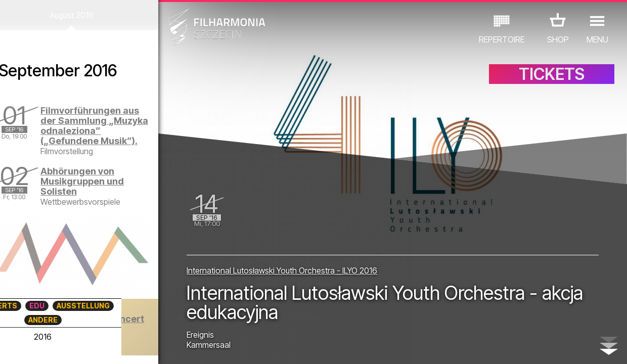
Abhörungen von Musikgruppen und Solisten (95, 181)
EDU (73, 306)
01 (10, 347)
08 (98, 347)
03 (35, 347)
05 (60, 347)
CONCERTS (33, 306)
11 (136, 347)
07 (85, 347)
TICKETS (552, 75)
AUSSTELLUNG (120, 306)
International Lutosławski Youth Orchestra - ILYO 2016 (286, 270)
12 (148, 347)
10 (123, 347)
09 (111, 347)
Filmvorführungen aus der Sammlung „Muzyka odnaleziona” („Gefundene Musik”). (104, 126)
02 (22, 347)
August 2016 (82, 15)
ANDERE (79, 320)
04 (47, 347)
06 (73, 347)
